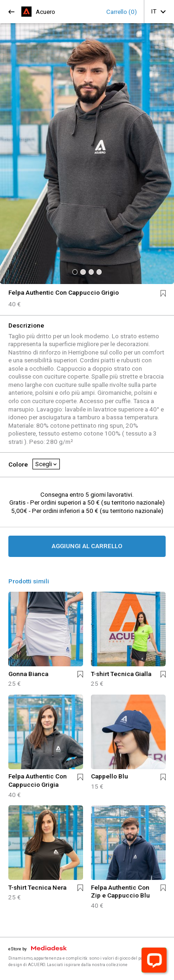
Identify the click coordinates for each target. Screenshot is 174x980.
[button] (75, 272)
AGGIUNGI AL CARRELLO (87, 546)
